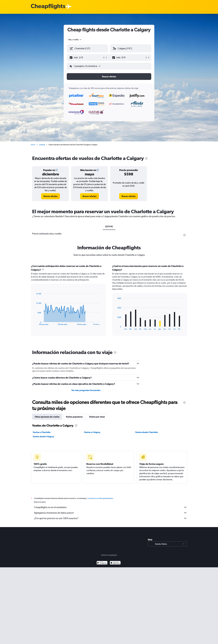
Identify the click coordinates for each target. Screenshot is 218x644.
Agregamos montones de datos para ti (111, 513)
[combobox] (75, 39)
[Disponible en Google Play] (102, 563)
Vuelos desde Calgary (43, 436)
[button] (86, 58)
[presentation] (146, 158)
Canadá (42, 145)
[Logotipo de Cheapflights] (48, 7)
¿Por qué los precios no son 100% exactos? (111, 518)
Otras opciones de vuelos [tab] (47, 417)
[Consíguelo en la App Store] (115, 563)
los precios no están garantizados (100, 498)
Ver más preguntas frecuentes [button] (86, 390)
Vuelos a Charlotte (42, 432)
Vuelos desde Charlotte (147, 432)
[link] (50, 196)
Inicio (33, 145)
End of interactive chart (35, 323)
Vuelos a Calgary (92, 432)
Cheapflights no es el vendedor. (111, 507)
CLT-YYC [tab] (109, 227)
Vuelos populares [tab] (74, 417)
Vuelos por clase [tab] (97, 417)
